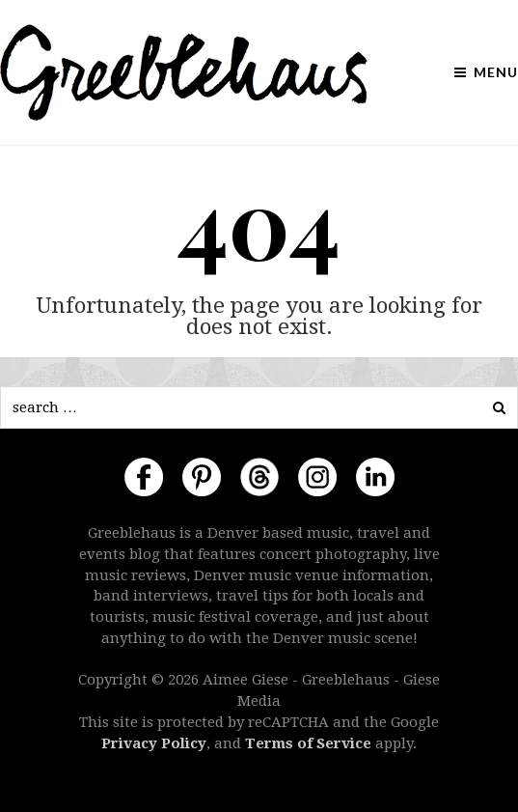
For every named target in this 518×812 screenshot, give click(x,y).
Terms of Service (308, 743)
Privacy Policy (154, 743)
